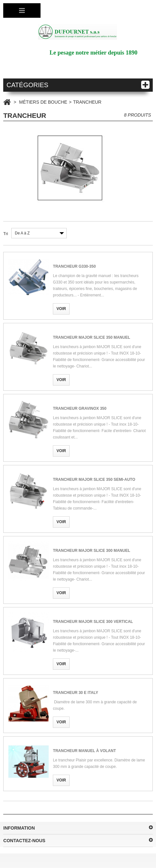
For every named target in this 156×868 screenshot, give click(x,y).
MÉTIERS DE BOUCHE (43, 102)
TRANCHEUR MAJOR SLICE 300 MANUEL (91, 551)
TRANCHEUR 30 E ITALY (75, 693)
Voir (61, 309)
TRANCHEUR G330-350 (74, 266)
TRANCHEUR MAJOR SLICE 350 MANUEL (91, 337)
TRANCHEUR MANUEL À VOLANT (84, 751)
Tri (6, 234)
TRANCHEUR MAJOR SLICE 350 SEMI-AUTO (94, 480)
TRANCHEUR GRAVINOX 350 (80, 408)
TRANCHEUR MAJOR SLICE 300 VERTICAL (93, 622)
